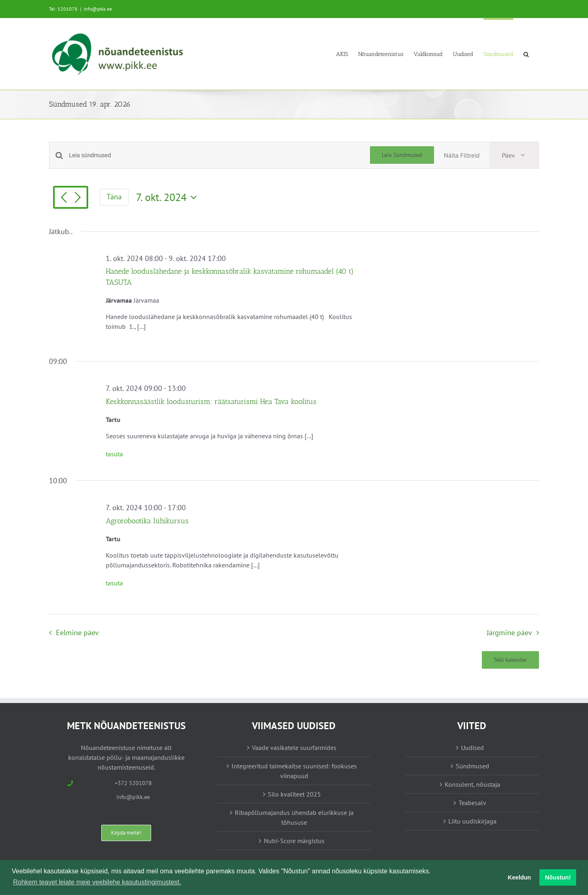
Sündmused (472, 766)
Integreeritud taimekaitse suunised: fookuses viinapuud (294, 771)
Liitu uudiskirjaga (472, 821)
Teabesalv (472, 803)
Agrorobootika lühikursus (147, 521)
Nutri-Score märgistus (294, 841)
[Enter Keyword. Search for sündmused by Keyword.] (219, 155)
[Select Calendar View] (514, 155)
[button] (526, 54)
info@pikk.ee (98, 9)
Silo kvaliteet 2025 (294, 794)
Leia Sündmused (402, 155)
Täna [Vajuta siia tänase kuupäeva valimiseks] (114, 197)
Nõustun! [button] (558, 877)
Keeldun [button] (520, 877)
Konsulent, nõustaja (472, 784)
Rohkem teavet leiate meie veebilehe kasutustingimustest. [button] (97, 882)
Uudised (472, 748)
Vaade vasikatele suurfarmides (294, 748)
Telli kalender (510, 660)
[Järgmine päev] (78, 198)
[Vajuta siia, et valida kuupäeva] (168, 197)
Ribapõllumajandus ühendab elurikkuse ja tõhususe (294, 817)
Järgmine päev (509, 633)
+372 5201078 (133, 783)
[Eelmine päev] (64, 198)
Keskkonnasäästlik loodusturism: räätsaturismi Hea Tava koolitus (211, 402)
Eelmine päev (77, 633)
